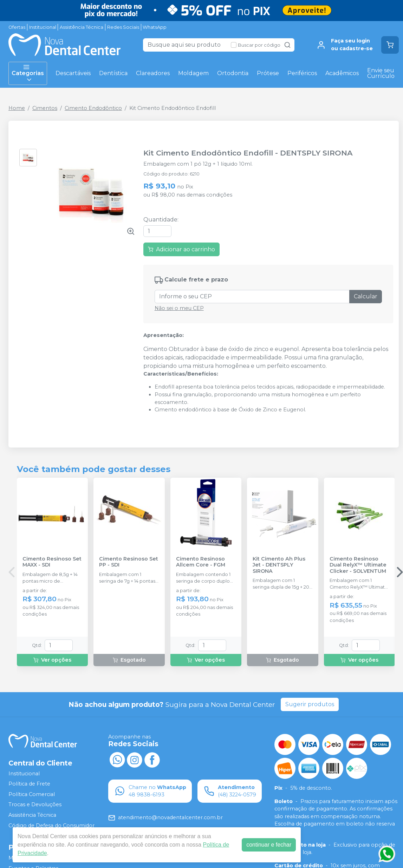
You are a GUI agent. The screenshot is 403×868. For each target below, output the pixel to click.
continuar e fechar (269, 845)
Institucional (43, 27)
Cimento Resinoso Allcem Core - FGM (201, 562)
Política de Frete (29, 784)
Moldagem (193, 73)
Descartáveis (73, 73)
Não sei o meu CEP (179, 308)
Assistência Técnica (82, 27)
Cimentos (45, 108)
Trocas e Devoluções (35, 805)
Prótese (268, 73)
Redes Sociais (123, 27)
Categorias (28, 73)
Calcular (366, 296)
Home (17, 108)
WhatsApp (155, 27)
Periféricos (302, 73)
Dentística (113, 73)
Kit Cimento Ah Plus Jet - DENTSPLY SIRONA (279, 565)
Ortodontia (233, 73)
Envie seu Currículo (381, 73)
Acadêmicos (342, 73)
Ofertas (17, 27)
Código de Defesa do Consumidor (51, 826)
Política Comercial (32, 794)
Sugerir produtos (310, 704)
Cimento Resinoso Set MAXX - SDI (52, 562)
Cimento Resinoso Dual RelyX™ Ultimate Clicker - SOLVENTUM (358, 565)
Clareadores (153, 73)
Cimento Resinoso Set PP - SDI (129, 562)
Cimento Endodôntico (93, 108)
